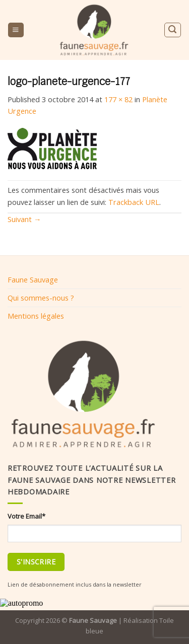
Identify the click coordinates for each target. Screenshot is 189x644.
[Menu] (16, 30)
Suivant (24, 219)
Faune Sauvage (33, 279)
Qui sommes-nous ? (41, 298)
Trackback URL (134, 202)
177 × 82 (118, 99)
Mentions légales (36, 316)
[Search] (172, 30)
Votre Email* (26, 516)
